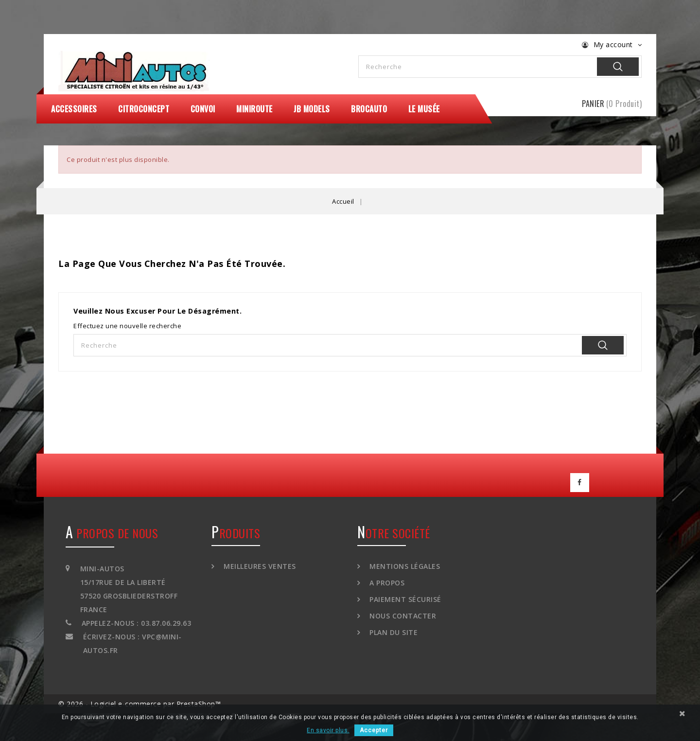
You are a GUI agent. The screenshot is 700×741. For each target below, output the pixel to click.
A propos (386, 581)
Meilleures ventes (259, 565)
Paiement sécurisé (404, 598)
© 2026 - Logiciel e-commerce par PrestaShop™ (140, 702)
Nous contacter (402, 614)
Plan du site (393, 631)
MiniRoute (254, 109)
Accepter (374, 730)
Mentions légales (404, 565)
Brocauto (369, 109)
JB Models (312, 109)
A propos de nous (112, 531)
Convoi (203, 109)
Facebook (580, 482)
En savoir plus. (328, 730)
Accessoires (74, 109)
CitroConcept (144, 109)
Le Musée (424, 109)
